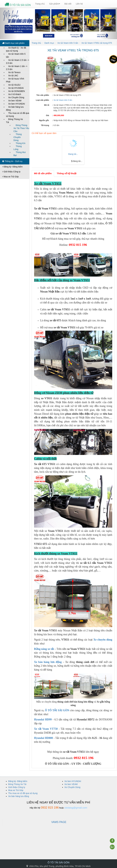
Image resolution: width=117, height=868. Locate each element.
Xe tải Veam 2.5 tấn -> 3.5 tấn (18, 62)
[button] (9, 23)
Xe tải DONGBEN (17, 91)
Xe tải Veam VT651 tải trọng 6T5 (97, 43)
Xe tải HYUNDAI (16, 88)
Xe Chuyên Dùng (16, 97)
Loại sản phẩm (42, 100)
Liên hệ (79, 4)
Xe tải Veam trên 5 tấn (16, 55)
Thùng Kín (21, 143)
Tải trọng (45, 125)
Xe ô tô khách (15, 94)
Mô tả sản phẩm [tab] (43, 173)
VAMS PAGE (59, 822)
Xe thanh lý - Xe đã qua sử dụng (16, 49)
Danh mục (49, 43)
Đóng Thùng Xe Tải (14, 121)
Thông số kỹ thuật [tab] (67, 173)
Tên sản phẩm (43, 95)
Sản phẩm (55, 4)
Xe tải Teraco (14, 72)
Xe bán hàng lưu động (15, 108)
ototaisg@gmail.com (76, 808)
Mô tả (47, 105)
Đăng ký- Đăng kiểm (12, 167)
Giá (47, 115)
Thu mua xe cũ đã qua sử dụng (18, 115)
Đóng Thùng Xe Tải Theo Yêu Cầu (21, 128)
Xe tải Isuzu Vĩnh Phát (15, 80)
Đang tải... (73, 154)
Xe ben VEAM (15, 101)
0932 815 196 (50, 807)
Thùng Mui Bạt (20, 154)
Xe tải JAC (13, 76)
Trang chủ (40, 4)
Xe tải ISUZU (14, 85)
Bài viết (68, 4)
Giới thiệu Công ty (11, 172)
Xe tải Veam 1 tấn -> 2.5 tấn (17, 68)
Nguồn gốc (44, 120)
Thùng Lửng (18, 148)
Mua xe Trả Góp (10, 177)
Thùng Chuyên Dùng (18, 137)
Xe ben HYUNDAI (17, 104)
